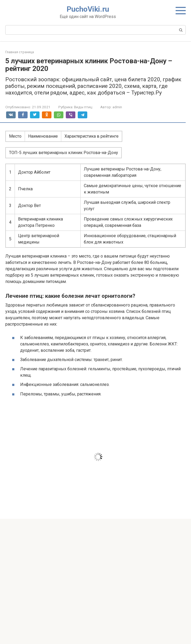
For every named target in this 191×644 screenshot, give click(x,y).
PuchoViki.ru (88, 9)
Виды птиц (83, 107)
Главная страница (20, 52)
